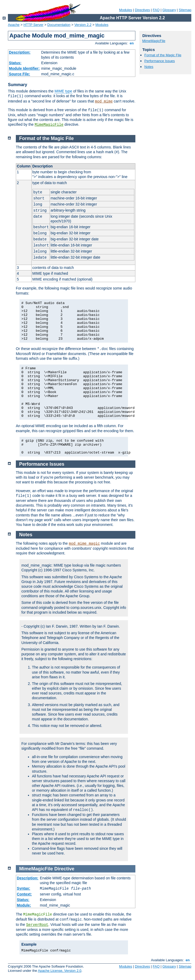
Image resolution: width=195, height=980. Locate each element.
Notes (149, 67)
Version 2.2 (83, 25)
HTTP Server (34, 25)
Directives (142, 10)
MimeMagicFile (49, 125)
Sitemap (185, 10)
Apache (14, 25)
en (132, 43)
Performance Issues (160, 61)
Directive (64, 869)
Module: (24, 905)
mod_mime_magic (84, 544)
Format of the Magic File (163, 55)
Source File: (20, 74)
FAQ (156, 10)
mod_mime (104, 101)
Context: (24, 894)
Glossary (169, 10)
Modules (125, 10)
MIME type (63, 91)
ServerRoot (37, 925)
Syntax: (24, 888)
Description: (20, 52)
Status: (15, 63)
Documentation (59, 25)
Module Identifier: (24, 68)
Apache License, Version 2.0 (60, 971)
